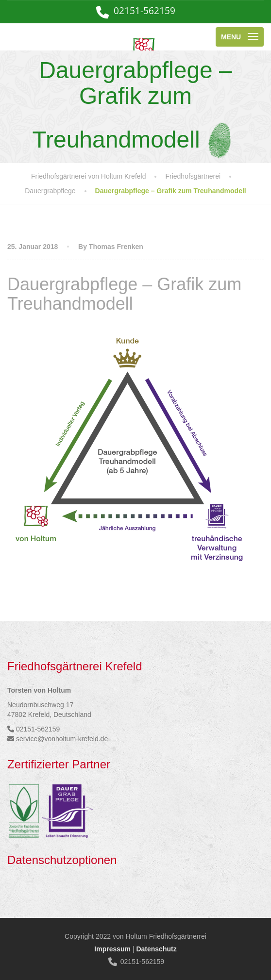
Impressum (112, 949)
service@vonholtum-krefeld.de (62, 739)
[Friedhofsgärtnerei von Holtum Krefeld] (95, 37)
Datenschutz (156, 949)
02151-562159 (144, 10)
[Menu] (240, 37)
